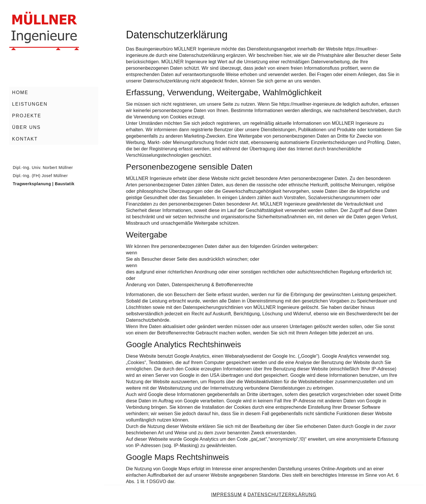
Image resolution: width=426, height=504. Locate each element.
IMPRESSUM (227, 495)
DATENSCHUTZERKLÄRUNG (282, 495)
